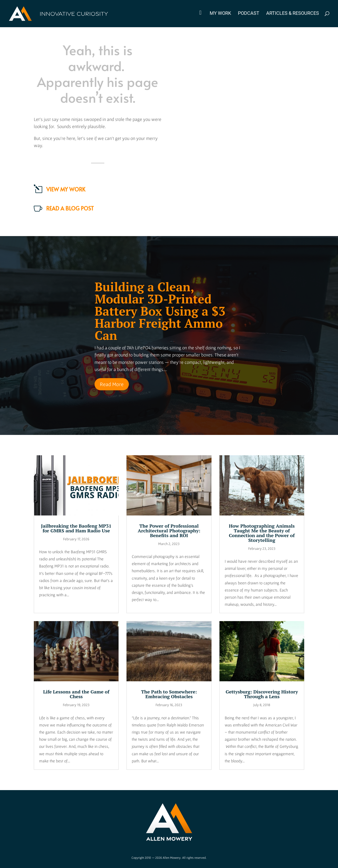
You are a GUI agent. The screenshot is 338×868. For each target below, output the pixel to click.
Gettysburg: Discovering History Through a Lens (262, 694)
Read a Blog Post (70, 208)
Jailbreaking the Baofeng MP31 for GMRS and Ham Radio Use (76, 528)
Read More (112, 384)
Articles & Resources (293, 14)
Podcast (249, 14)
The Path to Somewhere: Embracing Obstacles (169, 694)
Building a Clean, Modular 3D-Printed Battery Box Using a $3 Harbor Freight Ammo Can (160, 311)
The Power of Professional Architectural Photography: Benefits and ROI (169, 531)
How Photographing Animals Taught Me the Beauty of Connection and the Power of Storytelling (262, 533)
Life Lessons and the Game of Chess (76, 694)
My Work (220, 14)
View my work (66, 189)
